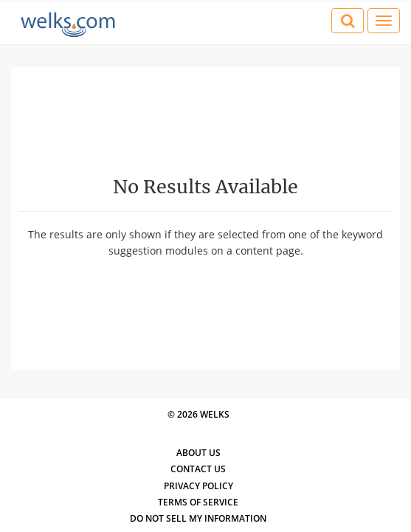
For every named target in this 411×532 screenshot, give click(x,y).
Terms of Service (198, 502)
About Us (198, 453)
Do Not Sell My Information (198, 518)
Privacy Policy (198, 486)
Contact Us (198, 469)
